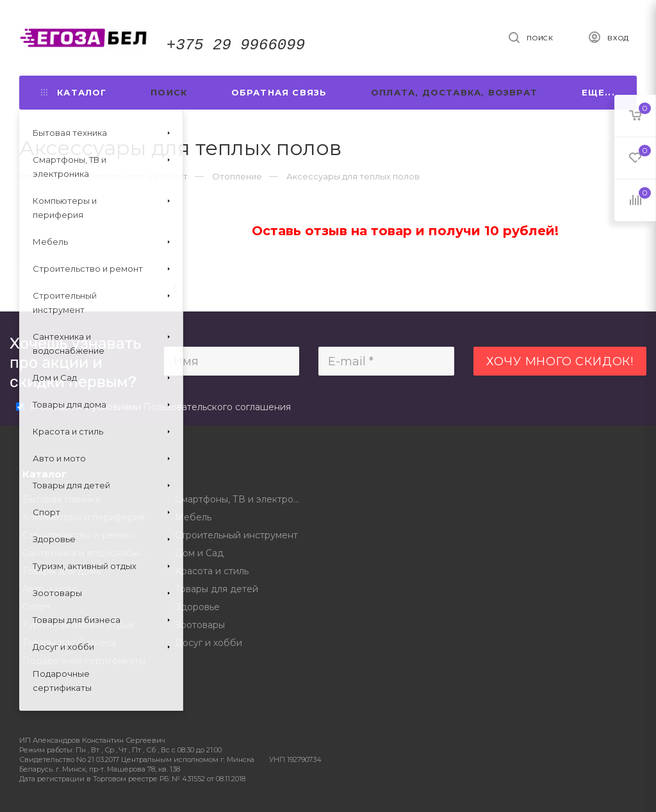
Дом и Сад (199, 553)
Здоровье (197, 607)
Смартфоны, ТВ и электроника (242, 499)
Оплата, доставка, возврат (454, 92)
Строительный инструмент (236, 535)
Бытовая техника (61, 499)
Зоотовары (200, 625)
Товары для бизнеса (69, 643)
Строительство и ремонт (79, 535)
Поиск (169, 92)
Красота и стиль (212, 571)
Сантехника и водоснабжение (89, 553)
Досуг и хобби (209, 643)
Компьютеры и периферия (84, 517)
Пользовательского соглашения (217, 407)
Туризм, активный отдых (78, 625)
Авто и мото (50, 589)
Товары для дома (62, 571)
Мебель (193, 517)
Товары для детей (217, 589)
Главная (36, 176)
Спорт (37, 607)
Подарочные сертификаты (84, 661)
